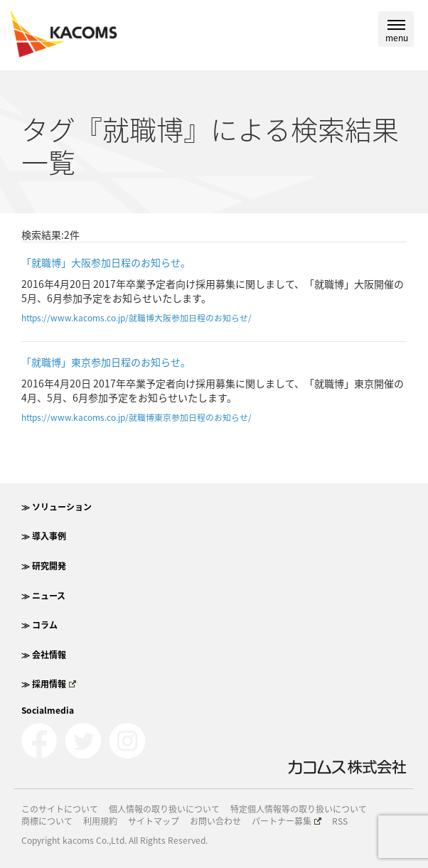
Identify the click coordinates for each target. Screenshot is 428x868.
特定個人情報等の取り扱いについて (299, 809)
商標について (47, 821)
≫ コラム (39, 625)
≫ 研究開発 (44, 566)
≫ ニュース (43, 596)
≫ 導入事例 (44, 536)
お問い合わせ (215, 821)
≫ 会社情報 (44, 655)
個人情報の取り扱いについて (164, 809)
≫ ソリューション (57, 507)
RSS (340, 821)
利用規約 (100, 821)
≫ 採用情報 (49, 684)
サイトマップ (154, 821)
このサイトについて (60, 809)
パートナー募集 (287, 821)
